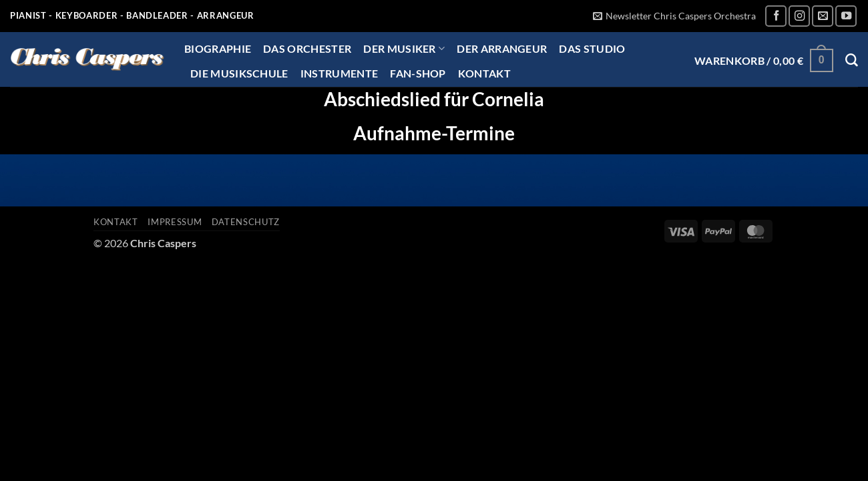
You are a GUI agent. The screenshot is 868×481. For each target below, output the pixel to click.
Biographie (218, 48)
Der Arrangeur (502, 48)
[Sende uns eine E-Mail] (823, 16)
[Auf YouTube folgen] (846, 16)
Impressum (175, 222)
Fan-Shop (418, 73)
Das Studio (592, 48)
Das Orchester (307, 48)
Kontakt (484, 73)
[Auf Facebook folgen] (776, 16)
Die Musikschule (239, 73)
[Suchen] (852, 60)
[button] (674, 16)
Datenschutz (246, 222)
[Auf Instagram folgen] (799, 16)
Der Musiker (404, 49)
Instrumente (340, 73)
